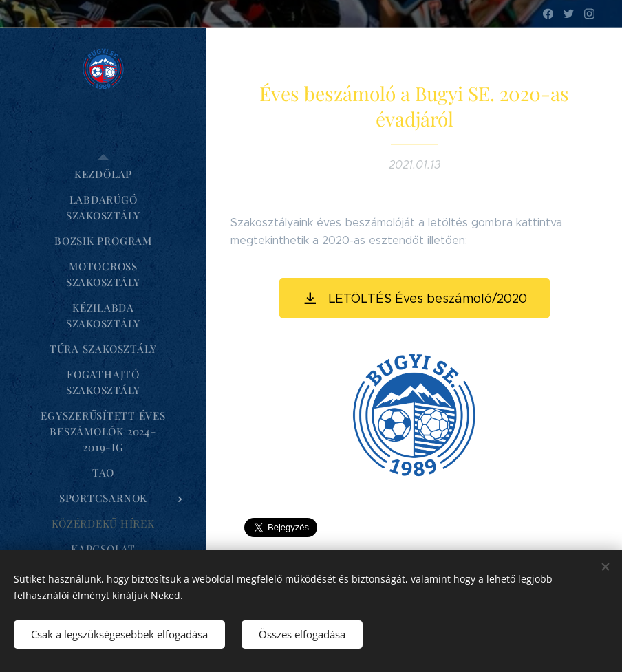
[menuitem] (103, 174)
